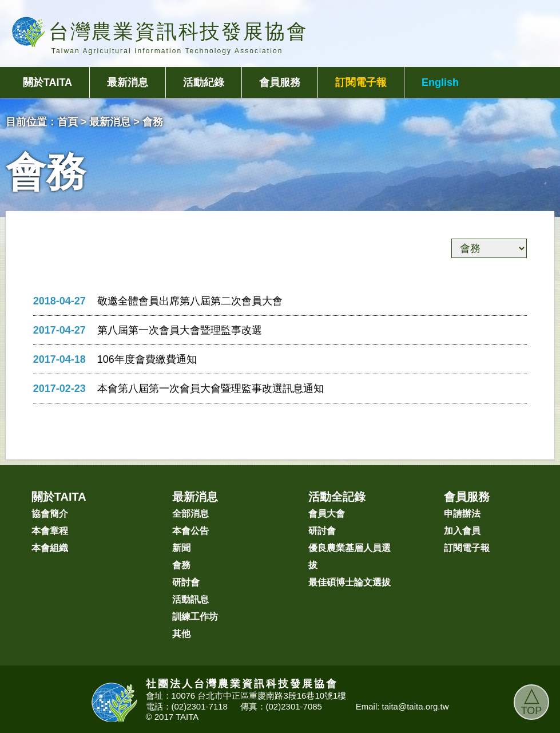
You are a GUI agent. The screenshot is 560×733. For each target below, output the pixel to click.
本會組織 (50, 548)
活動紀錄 (204, 82)
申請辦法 (462, 514)
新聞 (181, 548)
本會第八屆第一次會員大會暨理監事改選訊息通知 (211, 389)
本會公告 (190, 531)
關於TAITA (47, 82)
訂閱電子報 (361, 82)
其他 (181, 634)
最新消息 (128, 82)
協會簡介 (50, 514)
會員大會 (327, 514)
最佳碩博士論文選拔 (349, 582)
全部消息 (190, 514)
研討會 (186, 582)
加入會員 (462, 531)
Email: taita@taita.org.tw (402, 706)
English (440, 82)
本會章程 (50, 531)
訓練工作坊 (195, 617)
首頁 (67, 122)
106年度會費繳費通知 (147, 359)
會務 (181, 565)
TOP (532, 700)
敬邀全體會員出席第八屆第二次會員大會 (190, 301)
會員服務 (280, 82)
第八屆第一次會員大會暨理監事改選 (180, 330)
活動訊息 (190, 599)
